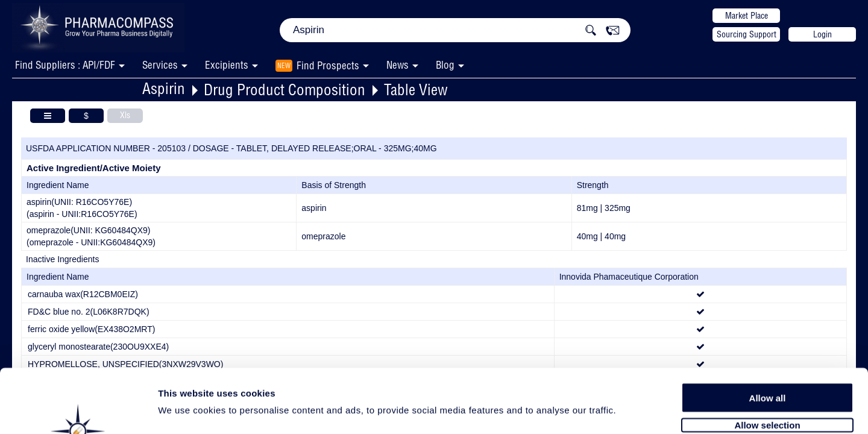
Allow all (768, 333)
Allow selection (767, 360)
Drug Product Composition (285, 90)
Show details (633, 411)
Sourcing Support (747, 34)
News (398, 65)
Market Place (747, 16)
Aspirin (164, 88)
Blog (445, 65)
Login (822, 34)
